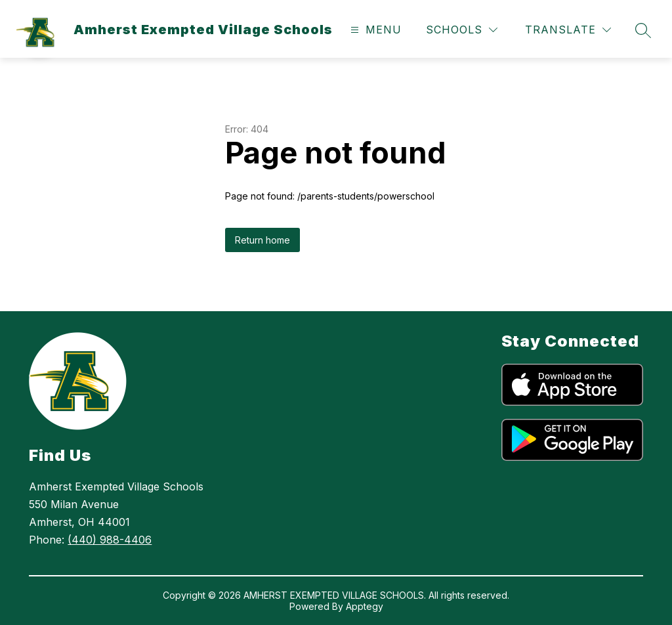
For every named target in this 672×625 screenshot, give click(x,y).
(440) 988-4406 (110, 540)
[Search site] (643, 30)
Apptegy (365, 606)
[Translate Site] (568, 30)
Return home (262, 240)
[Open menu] (374, 30)
